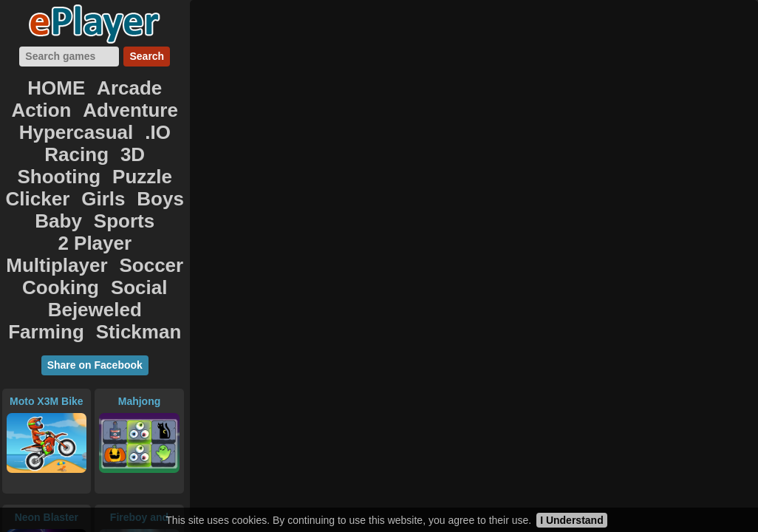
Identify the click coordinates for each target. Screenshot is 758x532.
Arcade (94, 84)
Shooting (66, 133)
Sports (85, 166)
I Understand (572, 520)
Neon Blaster (47, 414)
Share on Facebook (95, 262)
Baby (31, 166)
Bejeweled (60, 214)
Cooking (67, 198)
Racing (95, 117)
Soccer (140, 182)
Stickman (95, 231)
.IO (49, 117)
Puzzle (132, 133)
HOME (35, 84)
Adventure (45, 100)
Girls (101, 149)
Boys (148, 149)
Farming (137, 214)
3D (141, 117)
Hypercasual (137, 100)
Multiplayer (64, 182)
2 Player (148, 166)
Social (130, 198)
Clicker (48, 149)
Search (147, 56)
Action (154, 84)
